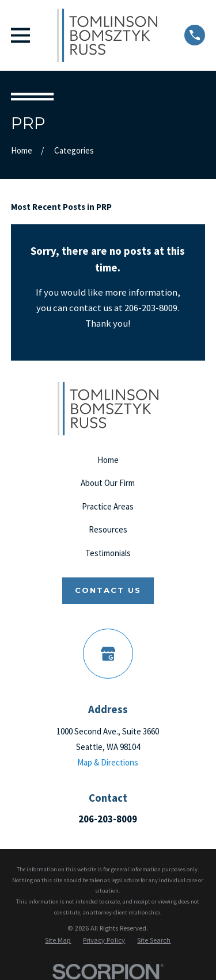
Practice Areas (108, 506)
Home (108, 460)
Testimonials (108, 553)
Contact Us (108, 590)
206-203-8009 (108, 819)
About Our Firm (108, 483)
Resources (108, 529)
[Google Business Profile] (108, 654)
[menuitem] (58, 940)
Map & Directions (108, 762)
